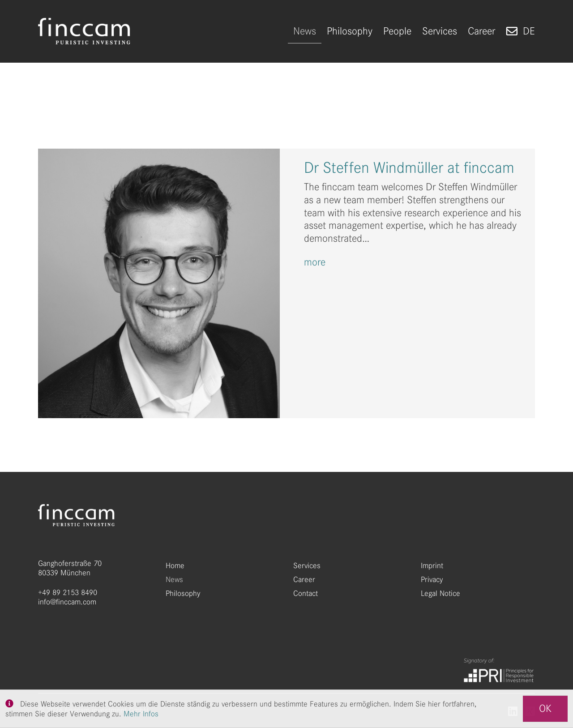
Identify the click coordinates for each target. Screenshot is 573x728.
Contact (306, 593)
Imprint (432, 565)
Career (304, 579)
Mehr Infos (141, 714)
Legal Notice (440, 593)
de (529, 31)
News (174, 579)
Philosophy (183, 593)
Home (175, 565)
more (315, 262)
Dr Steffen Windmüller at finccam (409, 167)
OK (545, 709)
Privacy (432, 579)
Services (307, 565)
